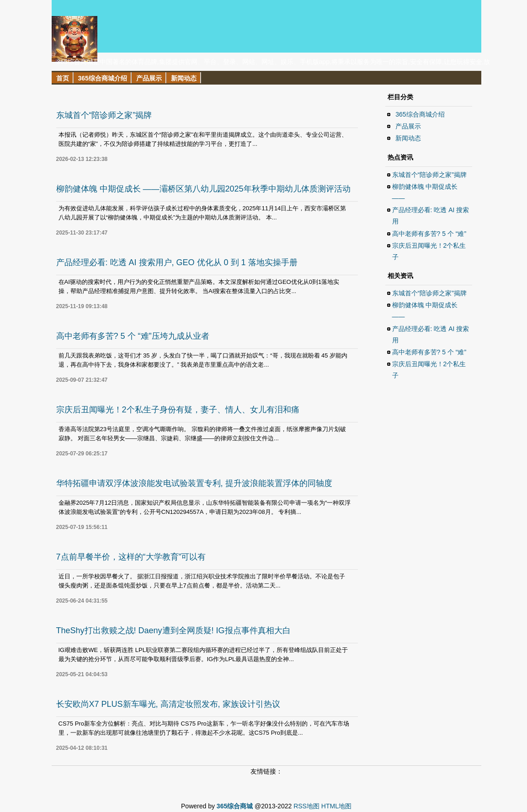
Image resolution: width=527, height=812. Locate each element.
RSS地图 (306, 806)
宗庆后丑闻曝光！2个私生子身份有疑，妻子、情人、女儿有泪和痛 (178, 410)
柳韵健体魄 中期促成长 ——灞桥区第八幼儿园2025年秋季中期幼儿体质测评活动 (203, 189)
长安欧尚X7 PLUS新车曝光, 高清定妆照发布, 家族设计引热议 (168, 704)
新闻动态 (409, 138)
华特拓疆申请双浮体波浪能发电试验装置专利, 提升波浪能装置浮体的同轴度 (194, 483)
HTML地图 (336, 806)
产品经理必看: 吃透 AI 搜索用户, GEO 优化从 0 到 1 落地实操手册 (177, 262)
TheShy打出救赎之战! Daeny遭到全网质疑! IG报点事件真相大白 (173, 630)
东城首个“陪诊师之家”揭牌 (104, 115)
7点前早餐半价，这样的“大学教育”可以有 (131, 557)
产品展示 (409, 126)
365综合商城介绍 (420, 114)
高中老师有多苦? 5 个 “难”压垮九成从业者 (133, 336)
